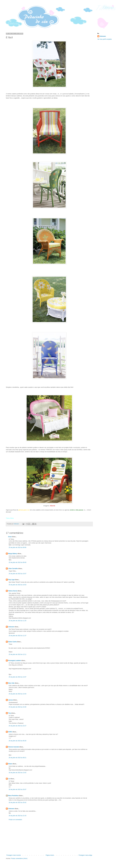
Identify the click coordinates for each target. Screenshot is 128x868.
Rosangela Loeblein (15, 661)
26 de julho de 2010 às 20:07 (18, 789)
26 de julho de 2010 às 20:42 (18, 803)
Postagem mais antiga (85, 855)
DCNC (10, 732)
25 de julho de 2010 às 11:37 (18, 636)
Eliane (10, 764)
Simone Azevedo (14, 747)
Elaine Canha (12, 642)
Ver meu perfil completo (105, 39)
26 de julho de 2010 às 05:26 (18, 741)
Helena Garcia (13, 591)
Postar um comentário (15, 820)
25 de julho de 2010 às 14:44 (18, 694)
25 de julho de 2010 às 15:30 (18, 707)
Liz (9, 779)
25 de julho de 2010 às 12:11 (18, 654)
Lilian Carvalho (13, 569)
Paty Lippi (11, 580)
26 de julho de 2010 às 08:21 (18, 758)
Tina (10, 713)
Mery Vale (11, 683)
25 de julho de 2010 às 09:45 (18, 562)
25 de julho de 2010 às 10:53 (18, 585)
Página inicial (50, 855)
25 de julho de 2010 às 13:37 (18, 677)
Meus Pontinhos (13, 796)
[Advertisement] (49, 837)
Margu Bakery (13, 554)
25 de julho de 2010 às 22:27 (18, 726)
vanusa (10, 700)
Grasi (10, 537)
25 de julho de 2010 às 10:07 (18, 574)
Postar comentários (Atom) (19, 858)
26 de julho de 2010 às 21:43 (18, 816)
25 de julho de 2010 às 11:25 (18, 621)
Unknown (11, 627)
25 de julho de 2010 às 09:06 (18, 547)
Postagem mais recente (14, 855)
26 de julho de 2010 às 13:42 (18, 773)
